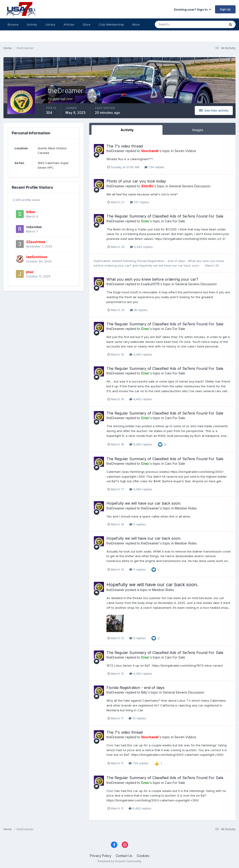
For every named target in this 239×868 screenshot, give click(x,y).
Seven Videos (185, 151)
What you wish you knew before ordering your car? (152, 279)
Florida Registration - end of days (161, 261)
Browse (13, 24)
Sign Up (225, 9)
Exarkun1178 (150, 284)
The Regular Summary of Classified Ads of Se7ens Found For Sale (165, 216)
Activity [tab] (127, 130)
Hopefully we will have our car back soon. (170, 265)
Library (50, 24)
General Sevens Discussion (190, 186)
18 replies (139, 310)
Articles (69, 24)
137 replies (140, 202)
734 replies (155, 167)
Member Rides (186, 508)
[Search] (175, 24)
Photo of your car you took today (136, 181)
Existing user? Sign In (192, 9)
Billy (144, 692)
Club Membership (111, 24)
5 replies (137, 524)
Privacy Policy (101, 856)
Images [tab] (198, 130)
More (136, 24)
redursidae (34, 227)
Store (87, 24)
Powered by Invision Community (120, 861)
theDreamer (115, 151)
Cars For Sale (175, 221)
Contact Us (124, 856)
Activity (32, 24)
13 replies (137, 718)
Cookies (143, 856)
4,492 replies (141, 247)
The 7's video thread (125, 146)
